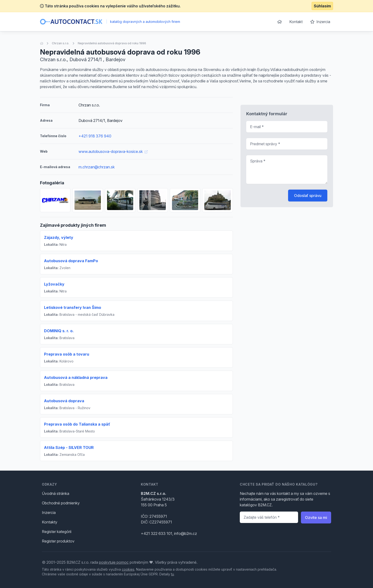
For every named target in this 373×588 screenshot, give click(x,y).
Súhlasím (322, 6)
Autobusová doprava (64, 401)
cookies (128, 569)
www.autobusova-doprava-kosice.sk (113, 151)
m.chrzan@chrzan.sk (97, 167)
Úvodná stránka (56, 493)
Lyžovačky (54, 284)
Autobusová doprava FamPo (71, 261)
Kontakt (296, 22)
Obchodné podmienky (61, 503)
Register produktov (58, 541)
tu (172, 574)
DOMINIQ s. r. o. (59, 331)
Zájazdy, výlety (59, 237)
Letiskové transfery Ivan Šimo (73, 307)
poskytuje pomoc (114, 562)
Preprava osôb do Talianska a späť (77, 424)
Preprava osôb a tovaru (67, 354)
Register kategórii (57, 532)
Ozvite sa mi (316, 518)
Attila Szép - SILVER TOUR (69, 447)
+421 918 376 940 (95, 136)
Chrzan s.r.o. (61, 43)
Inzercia (320, 22)
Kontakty (50, 522)
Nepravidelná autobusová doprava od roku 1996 (112, 43)
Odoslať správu (308, 196)
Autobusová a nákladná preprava (76, 377)
